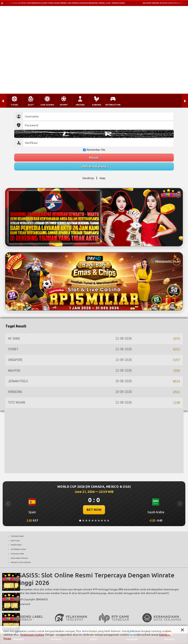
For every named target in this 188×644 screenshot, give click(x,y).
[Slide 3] (86, 521)
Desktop (88, 178)
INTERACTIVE (113, 105)
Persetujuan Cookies (32, 635)
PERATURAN (16, 545)
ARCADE (80, 105)
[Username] (98, 116)
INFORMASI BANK (18, 549)
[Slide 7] (99, 521)
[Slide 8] (102, 521)
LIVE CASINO (47, 105)
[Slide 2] (83, 521)
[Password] (98, 125)
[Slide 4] (89, 521)
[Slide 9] (105, 521)
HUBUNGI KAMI (17, 554)
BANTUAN (15, 541)
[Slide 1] (80, 521)
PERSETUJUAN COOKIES (21, 562)
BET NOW (94, 510)
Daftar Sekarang (94, 166)
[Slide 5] (93, 521)
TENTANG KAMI (17, 536)
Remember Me (94, 150)
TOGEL (14, 105)
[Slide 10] (108, 521)
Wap (102, 178)
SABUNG (97, 105)
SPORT (64, 105)
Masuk (94, 158)
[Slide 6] (96, 521)
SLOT (31, 105)
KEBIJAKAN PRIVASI (19, 558)
